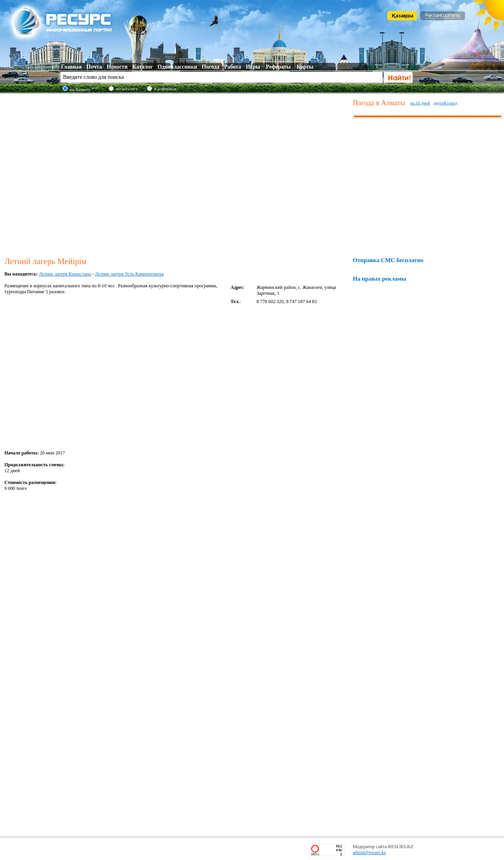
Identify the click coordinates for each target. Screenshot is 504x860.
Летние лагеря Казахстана (65, 274)
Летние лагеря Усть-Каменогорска (129, 274)
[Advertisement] (74, 174)
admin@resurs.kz (369, 853)
